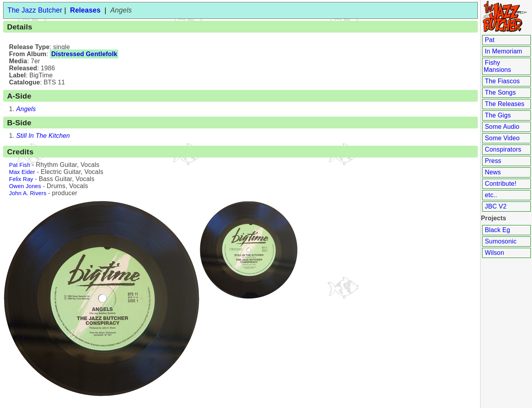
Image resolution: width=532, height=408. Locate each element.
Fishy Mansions (497, 66)
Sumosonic (501, 241)
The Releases (505, 104)
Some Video (502, 138)
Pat (490, 40)
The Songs (500, 92)
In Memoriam (504, 51)
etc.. (491, 195)
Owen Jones (25, 186)
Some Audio (502, 127)
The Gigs (498, 115)
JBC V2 (496, 206)
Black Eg (497, 230)
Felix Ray (21, 179)
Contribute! (501, 184)
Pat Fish (20, 165)
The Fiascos (502, 81)
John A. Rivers (28, 193)
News (493, 172)
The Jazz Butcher (35, 10)
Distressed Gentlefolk (84, 54)
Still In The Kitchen (43, 136)
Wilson (494, 253)
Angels (26, 109)
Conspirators (503, 149)
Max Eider (22, 172)
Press (493, 161)
